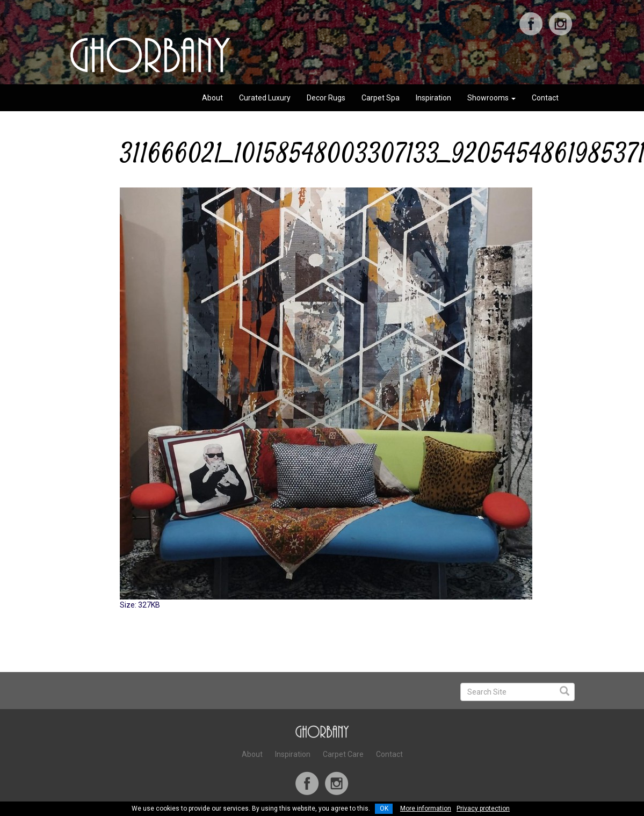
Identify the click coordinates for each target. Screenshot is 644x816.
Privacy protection (483, 808)
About (212, 98)
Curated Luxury (265, 98)
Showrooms (491, 98)
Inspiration (433, 98)
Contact (545, 98)
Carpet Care (343, 754)
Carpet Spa (381, 98)
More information (426, 808)
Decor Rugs (326, 98)
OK (384, 808)
